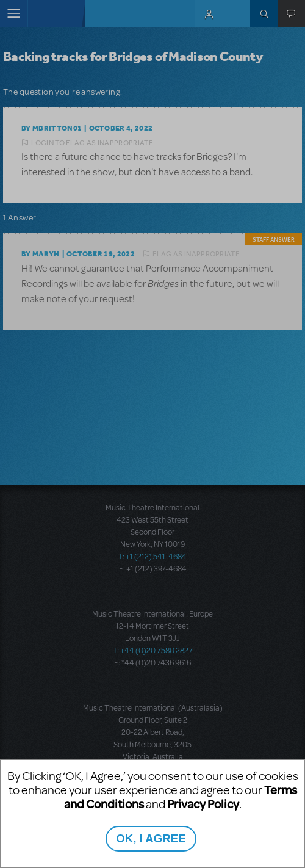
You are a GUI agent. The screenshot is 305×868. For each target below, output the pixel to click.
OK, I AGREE (151, 838)
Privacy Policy (203, 804)
